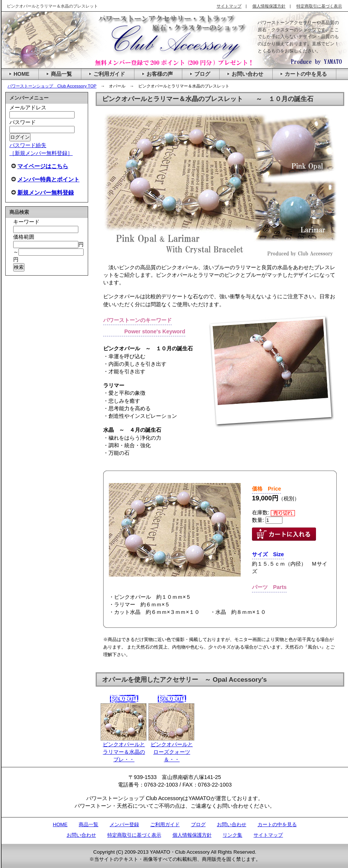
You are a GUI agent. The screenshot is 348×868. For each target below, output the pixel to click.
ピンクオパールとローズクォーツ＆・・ (171, 733)
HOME (60, 824)
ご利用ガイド (165, 824)
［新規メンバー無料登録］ (41, 153)
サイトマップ (268, 835)
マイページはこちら (43, 166)
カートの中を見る (277, 824)
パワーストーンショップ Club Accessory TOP (52, 86)
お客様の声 (160, 74)
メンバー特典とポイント (48, 179)
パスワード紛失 (28, 145)
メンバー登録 (124, 824)
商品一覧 (89, 824)
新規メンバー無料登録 (46, 192)
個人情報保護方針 (192, 835)
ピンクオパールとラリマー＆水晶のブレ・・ (124, 733)
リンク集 (232, 835)
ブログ (198, 824)
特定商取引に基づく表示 (134, 835)
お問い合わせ (232, 824)
